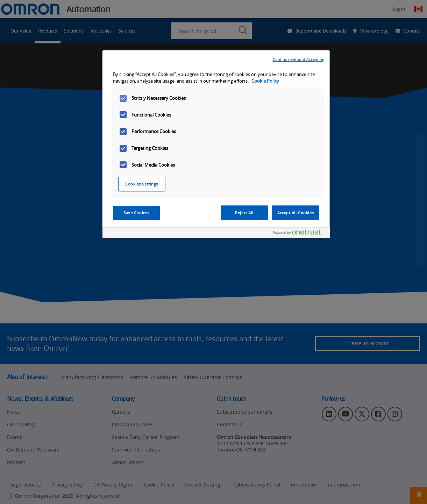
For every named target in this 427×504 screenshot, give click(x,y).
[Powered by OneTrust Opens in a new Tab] (300, 234)
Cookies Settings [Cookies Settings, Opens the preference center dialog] (142, 184)
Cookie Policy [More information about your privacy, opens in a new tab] (265, 81)
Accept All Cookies (296, 213)
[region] (216, 144)
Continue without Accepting (299, 59)
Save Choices (136, 213)
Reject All (244, 213)
